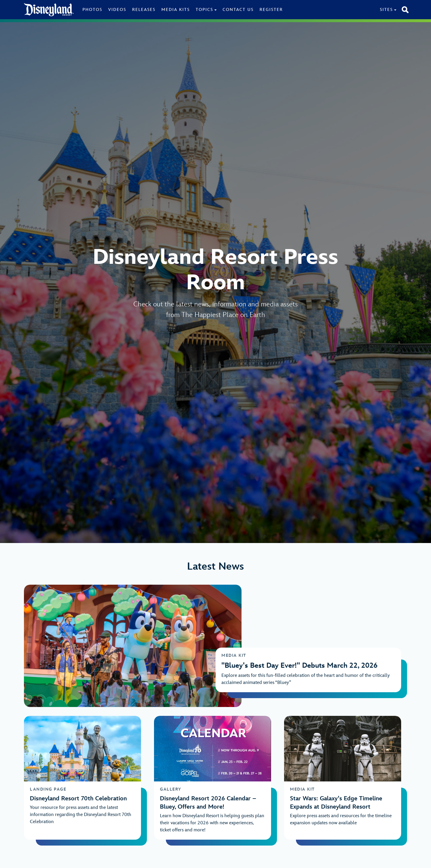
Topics (204, 10)
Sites (386, 10)
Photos (92, 10)
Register (271, 10)
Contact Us (238, 10)
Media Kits (176, 10)
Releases (144, 10)
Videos (117, 10)
